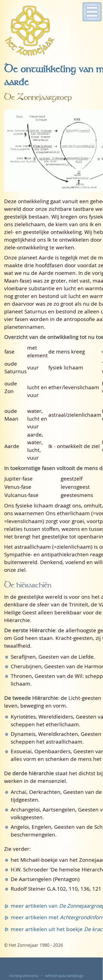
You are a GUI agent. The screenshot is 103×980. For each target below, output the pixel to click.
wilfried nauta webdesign (64, 976)
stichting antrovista (24, 976)
